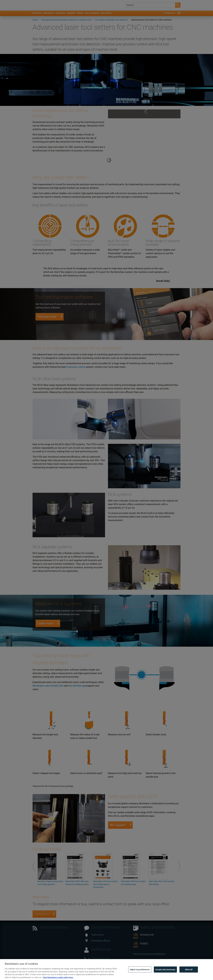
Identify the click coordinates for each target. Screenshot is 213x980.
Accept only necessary (165, 974)
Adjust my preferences (140, 974)
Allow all (189, 974)
